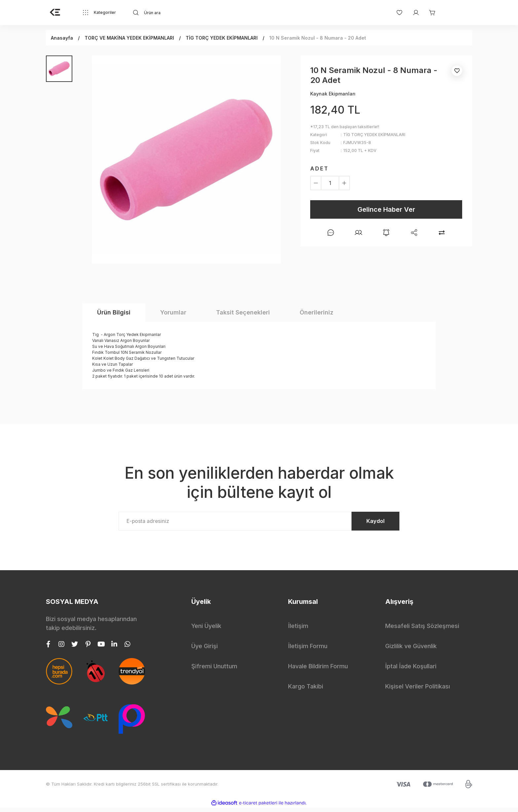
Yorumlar (173, 312)
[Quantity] (330, 183)
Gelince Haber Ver (386, 209)
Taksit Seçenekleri (243, 312)
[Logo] (55, 13)
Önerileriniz (316, 312)
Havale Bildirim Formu (318, 670)
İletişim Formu (308, 650)
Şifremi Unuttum (214, 670)
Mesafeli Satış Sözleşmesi (422, 630)
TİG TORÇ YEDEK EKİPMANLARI (374, 135)
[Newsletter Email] (259, 523)
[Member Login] (413, 13)
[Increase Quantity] (344, 183)
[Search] (192, 13)
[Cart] (429, 13)
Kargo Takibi (306, 691)
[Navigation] (99, 13)
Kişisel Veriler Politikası (418, 691)
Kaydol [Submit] (368, 523)
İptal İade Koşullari (411, 670)
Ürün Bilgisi (114, 312)
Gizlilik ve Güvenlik (411, 650)
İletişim (298, 630)
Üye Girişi (204, 650)
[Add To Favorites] (457, 71)
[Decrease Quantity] (316, 183)
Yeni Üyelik (206, 630)
